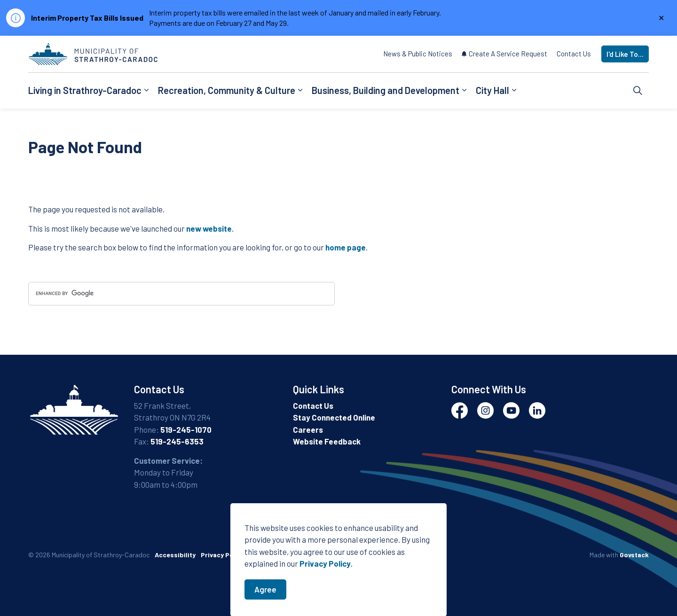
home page (346, 247)
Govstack (634, 555)
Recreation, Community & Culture (227, 90)
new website (209, 228)
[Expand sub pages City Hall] (514, 91)
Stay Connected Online (334, 417)
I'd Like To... (625, 54)
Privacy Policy (325, 606)
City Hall (492, 90)
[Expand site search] (638, 91)
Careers (308, 429)
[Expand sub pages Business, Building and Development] (464, 91)
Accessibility (175, 555)
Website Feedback (327, 441)
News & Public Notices (418, 54)
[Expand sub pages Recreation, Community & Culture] (300, 91)
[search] (181, 294)
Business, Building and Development (386, 90)
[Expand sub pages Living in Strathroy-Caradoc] (146, 91)
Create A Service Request (504, 54)
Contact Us (574, 54)
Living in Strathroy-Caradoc (85, 90)
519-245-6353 (177, 441)
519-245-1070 (186, 429)
